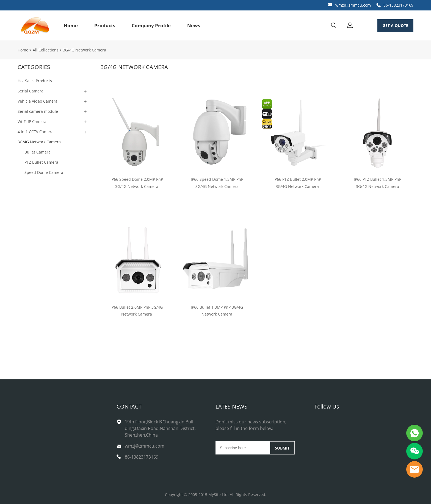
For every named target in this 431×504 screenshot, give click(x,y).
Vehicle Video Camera (38, 101)
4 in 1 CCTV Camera (36, 132)
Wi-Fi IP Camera (32, 121)
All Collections (46, 50)
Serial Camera (31, 91)
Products (105, 25)
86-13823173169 (398, 5)
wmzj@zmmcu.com (353, 5)
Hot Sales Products (35, 81)
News (194, 25)
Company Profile (151, 25)
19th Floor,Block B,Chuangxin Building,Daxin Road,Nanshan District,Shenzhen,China (160, 428)
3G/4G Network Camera (85, 50)
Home (71, 25)
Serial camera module (38, 111)
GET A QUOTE (395, 25)
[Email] (243, 448)
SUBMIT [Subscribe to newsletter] (282, 448)
